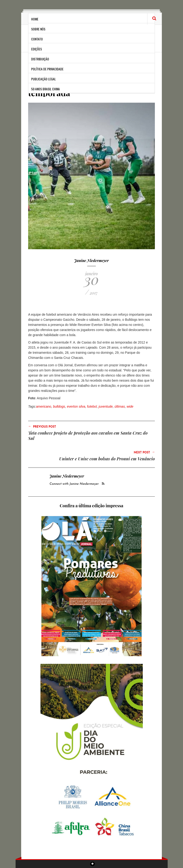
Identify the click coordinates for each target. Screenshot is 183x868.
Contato (37, 39)
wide (130, 406)
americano (44, 406)
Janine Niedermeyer (91, 260)
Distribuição (40, 59)
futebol (92, 406)
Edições (37, 49)
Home (35, 19)
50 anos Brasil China (45, 89)
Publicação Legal (43, 79)
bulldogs (59, 406)
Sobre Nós (38, 29)
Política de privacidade (47, 69)
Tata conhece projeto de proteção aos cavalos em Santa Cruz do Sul (88, 436)
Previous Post (42, 426)
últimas (120, 406)
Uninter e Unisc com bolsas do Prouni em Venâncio (107, 459)
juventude (106, 406)
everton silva (76, 406)
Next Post (144, 452)
